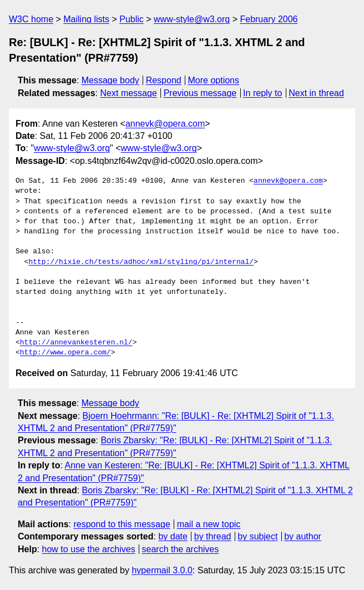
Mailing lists (86, 19)
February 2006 (269, 19)
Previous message (200, 93)
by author (303, 536)
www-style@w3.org (192, 19)
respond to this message (122, 524)
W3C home (31, 19)
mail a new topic (209, 524)
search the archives (181, 549)
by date (173, 536)
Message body (110, 80)
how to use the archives (89, 549)
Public (132, 19)
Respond (164, 80)
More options (214, 80)
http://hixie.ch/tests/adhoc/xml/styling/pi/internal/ (141, 262)
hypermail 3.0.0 (162, 570)
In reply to (262, 93)
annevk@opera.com (165, 124)
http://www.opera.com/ (65, 353)
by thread (213, 536)
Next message (129, 93)
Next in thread (316, 93)
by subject (257, 536)
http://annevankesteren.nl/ (76, 343)
